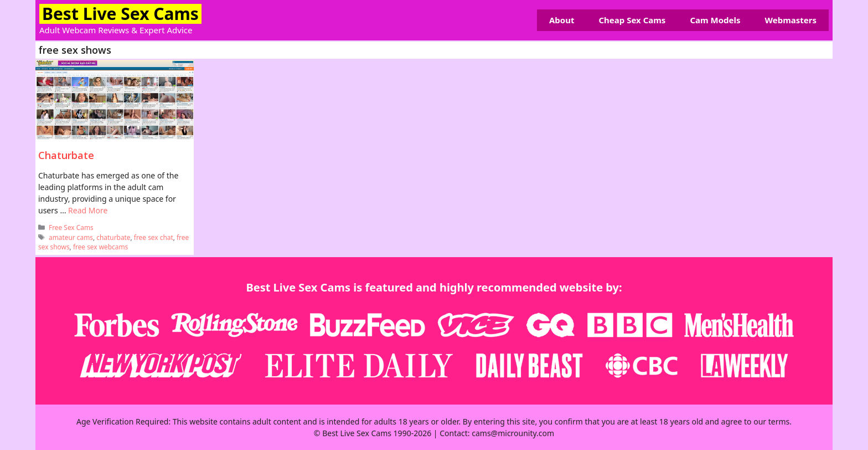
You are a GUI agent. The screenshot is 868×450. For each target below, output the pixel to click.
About (562, 20)
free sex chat (154, 237)
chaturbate (113, 237)
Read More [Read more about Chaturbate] (88, 210)
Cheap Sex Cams (632, 20)
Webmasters (791, 20)
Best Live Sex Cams (120, 14)
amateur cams (71, 237)
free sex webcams (100, 247)
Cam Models (715, 20)
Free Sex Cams (71, 227)
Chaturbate (66, 155)
